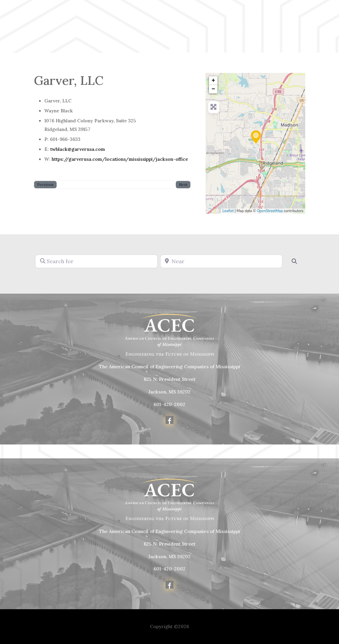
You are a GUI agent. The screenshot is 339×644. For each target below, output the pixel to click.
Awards (146, 32)
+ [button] (213, 81)
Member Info (207, 22)
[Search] (294, 261)
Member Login (319, 27)
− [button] (213, 89)
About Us (170, 22)
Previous (45, 184)
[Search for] (96, 261)
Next (183, 184)
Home (144, 22)
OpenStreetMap (270, 211)
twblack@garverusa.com (78, 149)
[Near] (221, 261)
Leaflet (228, 211)
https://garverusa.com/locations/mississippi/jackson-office (120, 159)
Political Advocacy (263, 22)
